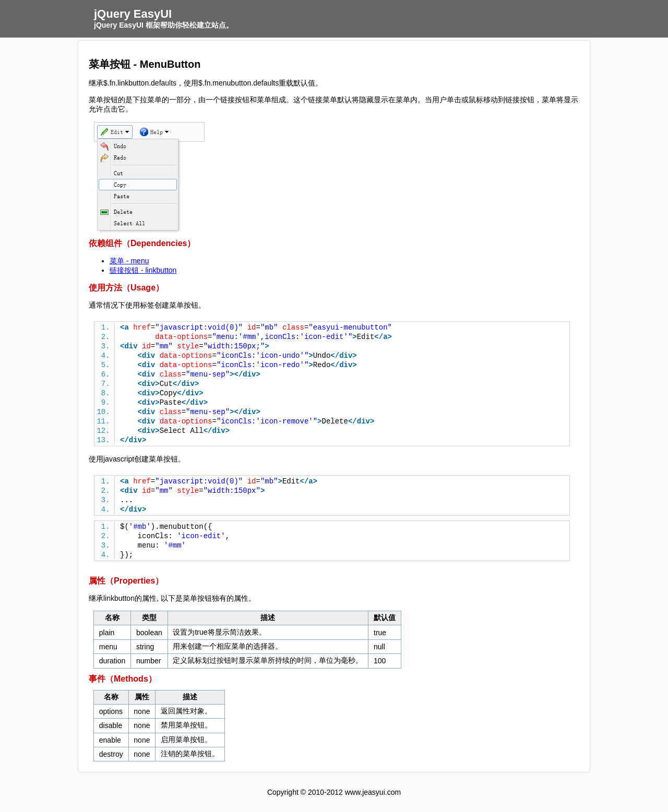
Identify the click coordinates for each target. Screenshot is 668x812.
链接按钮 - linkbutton (143, 270)
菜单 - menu (129, 261)
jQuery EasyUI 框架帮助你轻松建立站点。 (164, 25)
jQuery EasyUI (133, 14)
